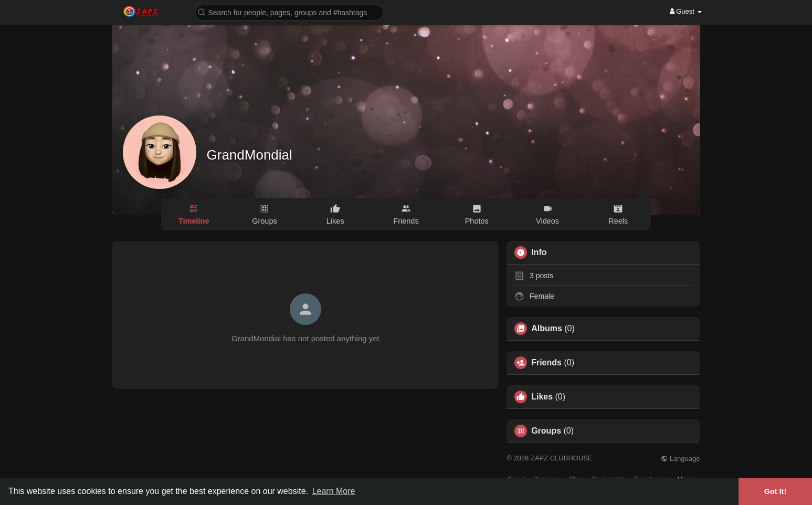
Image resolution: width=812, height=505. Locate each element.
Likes (542, 397)
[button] (289, 12)
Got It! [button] (775, 491)
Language (680, 459)
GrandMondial (250, 155)
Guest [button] (686, 11)
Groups (546, 431)
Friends (546, 363)
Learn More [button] (334, 491)
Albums (547, 329)
